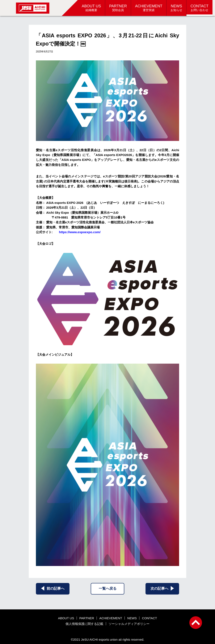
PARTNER (87, 618)
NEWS (132, 618)
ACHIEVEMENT (111, 618)
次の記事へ (162, 588)
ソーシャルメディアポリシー (129, 624)
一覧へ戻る (108, 589)
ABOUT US (66, 618)
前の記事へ (53, 588)
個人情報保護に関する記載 (84, 624)
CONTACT (149, 618)
